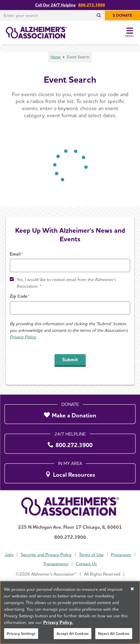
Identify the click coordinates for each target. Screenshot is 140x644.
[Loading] (70, 166)
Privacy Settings (21, 634)
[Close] (132, 589)
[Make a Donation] (70, 413)
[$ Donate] (122, 15)
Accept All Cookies (73, 634)
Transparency (56, 564)
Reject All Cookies (114, 634)
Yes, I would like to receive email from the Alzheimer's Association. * (66, 283)
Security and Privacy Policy (46, 555)
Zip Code (19, 296)
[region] (70, 612)
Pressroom (121, 555)
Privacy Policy (23, 337)
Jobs (9, 555)
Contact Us (86, 564)
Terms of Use (91, 555)
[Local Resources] (70, 472)
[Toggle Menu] (130, 33)
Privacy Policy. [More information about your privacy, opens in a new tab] (58, 622)
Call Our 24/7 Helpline (55, 5)
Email (15, 254)
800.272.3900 (92, 5)
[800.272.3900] (70, 443)
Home (56, 57)
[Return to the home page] (36, 33)
